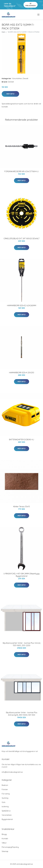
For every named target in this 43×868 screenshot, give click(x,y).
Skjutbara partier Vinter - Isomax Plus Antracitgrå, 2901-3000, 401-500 (22, 714)
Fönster (5, 789)
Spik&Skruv (6, 811)
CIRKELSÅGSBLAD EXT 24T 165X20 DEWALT (21, 238)
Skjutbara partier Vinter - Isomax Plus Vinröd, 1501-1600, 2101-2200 (22, 644)
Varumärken (17, 78)
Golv (4, 802)
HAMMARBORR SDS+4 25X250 (22, 373)
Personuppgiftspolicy (10, 847)
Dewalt (25, 78)
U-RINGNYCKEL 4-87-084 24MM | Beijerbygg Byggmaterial (21, 575)
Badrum (5, 785)
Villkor (4, 843)
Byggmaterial (7, 819)
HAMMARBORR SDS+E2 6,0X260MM (22, 305)
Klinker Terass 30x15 (21, 507)
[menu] (39, 15)
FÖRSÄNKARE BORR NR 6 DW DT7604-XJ (21, 171)
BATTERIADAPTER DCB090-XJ (22, 440)
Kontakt (5, 839)
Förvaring (6, 794)
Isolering (5, 807)
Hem (4, 32)
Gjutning (5, 798)
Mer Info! (10, 94)
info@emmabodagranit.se (12, 772)
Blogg (4, 834)
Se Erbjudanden (31, 5)
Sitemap (5, 851)
